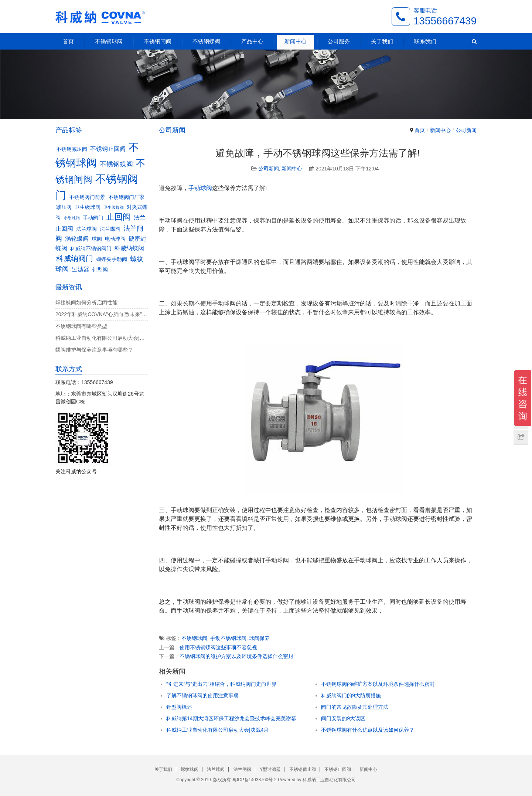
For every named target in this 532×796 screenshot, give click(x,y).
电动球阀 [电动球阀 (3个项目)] (115, 239)
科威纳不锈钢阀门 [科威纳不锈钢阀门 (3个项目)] (91, 249)
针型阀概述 (179, 707)
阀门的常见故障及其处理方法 (355, 707)
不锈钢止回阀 (338, 769)
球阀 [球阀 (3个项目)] (97, 239)
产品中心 (252, 41)
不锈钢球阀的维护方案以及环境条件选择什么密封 (236, 656)
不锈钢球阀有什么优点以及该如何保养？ (368, 730)
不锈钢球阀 (109, 41)
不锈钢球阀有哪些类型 (81, 326)
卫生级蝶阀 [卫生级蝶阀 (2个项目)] (114, 207)
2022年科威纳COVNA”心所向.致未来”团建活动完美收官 (102, 314)
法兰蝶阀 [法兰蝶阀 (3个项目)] (110, 229)
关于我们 (382, 41)
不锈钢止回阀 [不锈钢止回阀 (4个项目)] (108, 149)
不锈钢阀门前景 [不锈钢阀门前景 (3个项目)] (87, 197)
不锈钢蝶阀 (206, 41)
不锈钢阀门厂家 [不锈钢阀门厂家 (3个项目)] (126, 197)
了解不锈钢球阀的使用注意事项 (202, 695)
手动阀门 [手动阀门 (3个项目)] (93, 218)
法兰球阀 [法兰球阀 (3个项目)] (86, 229)
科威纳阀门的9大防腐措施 (351, 695)
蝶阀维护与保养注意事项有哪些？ (94, 350)
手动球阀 (200, 188)
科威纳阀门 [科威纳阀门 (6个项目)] (75, 258)
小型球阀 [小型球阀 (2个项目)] (72, 218)
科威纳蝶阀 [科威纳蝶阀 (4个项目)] (129, 248)
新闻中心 (296, 41)
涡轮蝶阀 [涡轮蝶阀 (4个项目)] (77, 238)
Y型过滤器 (270, 769)
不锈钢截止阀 (303, 769)
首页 (68, 41)
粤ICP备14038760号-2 (255, 780)
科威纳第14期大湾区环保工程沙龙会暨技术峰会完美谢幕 (231, 718)
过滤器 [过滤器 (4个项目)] (81, 269)
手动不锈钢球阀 (228, 638)
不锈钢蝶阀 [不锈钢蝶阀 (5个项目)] (116, 164)
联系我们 (425, 41)
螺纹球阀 (190, 769)
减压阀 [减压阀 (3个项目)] (64, 207)
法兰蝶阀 (216, 769)
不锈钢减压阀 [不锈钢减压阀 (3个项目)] (72, 149)
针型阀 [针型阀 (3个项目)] (100, 270)
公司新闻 (466, 130)
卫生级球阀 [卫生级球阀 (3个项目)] (88, 207)
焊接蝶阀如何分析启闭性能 (86, 302)
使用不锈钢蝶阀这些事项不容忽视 (218, 647)
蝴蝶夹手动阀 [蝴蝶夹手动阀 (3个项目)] (112, 259)
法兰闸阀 (242, 769)
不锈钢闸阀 (158, 41)
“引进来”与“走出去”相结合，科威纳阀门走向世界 (221, 684)
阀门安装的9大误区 (343, 718)
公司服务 (339, 41)
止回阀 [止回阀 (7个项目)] (119, 217)
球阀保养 (259, 638)
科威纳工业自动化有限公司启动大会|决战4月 (217, 730)
